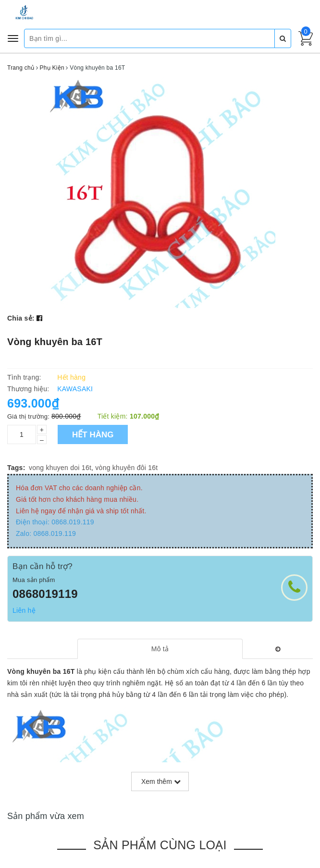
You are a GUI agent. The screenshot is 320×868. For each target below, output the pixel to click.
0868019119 (45, 594)
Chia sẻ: (21, 318)
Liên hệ (24, 610)
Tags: (16, 468)
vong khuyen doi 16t (60, 468)
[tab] (160, 649)
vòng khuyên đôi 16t (126, 468)
